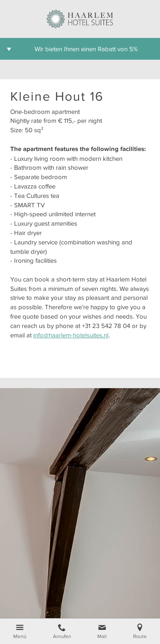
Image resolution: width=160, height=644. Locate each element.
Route (140, 636)
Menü (20, 636)
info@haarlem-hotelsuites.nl (71, 335)
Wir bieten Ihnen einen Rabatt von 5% (86, 49)
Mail (102, 636)
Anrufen (62, 636)
